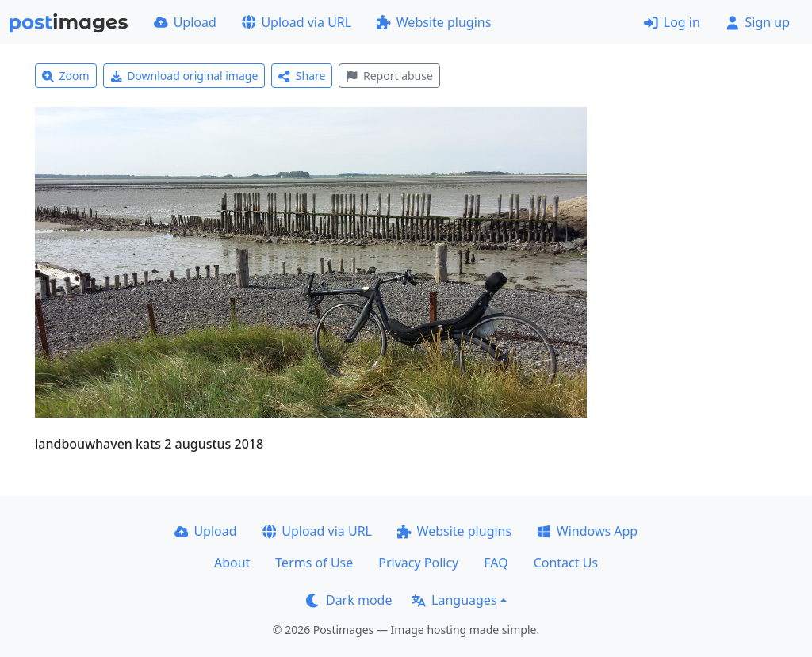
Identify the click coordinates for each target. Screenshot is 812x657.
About (232, 563)
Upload (185, 22)
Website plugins (434, 22)
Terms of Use (314, 563)
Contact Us (566, 563)
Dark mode (349, 600)
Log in (672, 22)
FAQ (496, 563)
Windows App (587, 531)
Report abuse (389, 76)
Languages (454, 600)
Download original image (184, 76)
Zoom (66, 76)
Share (302, 76)
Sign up (758, 22)
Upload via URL (297, 22)
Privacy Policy (418, 563)
